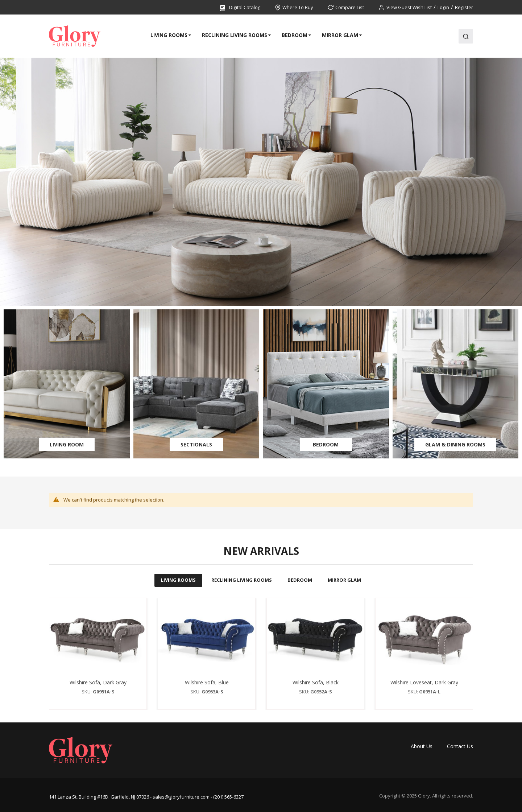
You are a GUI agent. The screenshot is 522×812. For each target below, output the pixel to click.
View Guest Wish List (409, 7)
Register (464, 7)
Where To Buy (298, 7)
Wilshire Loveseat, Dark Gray (424, 682)
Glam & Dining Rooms (455, 444)
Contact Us (460, 746)
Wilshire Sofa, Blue (207, 682)
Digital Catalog (240, 8)
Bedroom (326, 444)
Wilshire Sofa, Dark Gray (98, 682)
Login (443, 7)
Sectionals (196, 444)
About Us (422, 746)
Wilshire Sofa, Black (316, 682)
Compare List (350, 7)
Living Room (67, 444)
